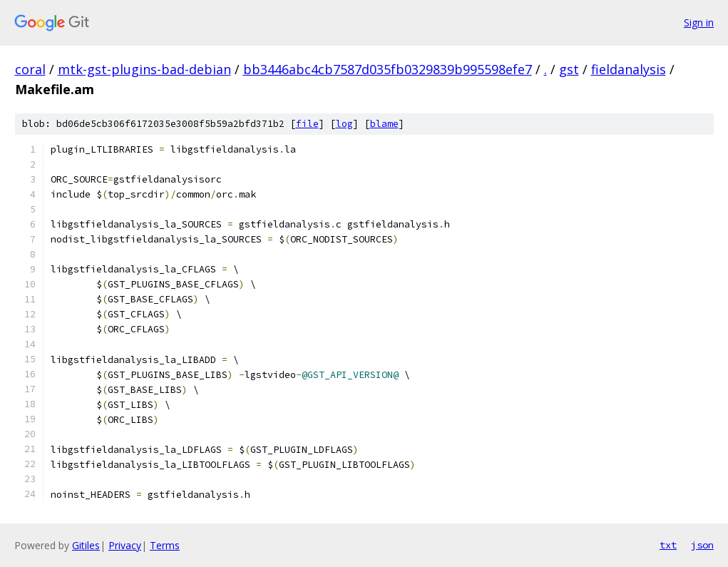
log (344, 124)
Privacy (125, 545)
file (307, 124)
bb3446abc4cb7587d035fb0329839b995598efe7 (388, 69)
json (702, 545)
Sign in (699, 22)
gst (569, 69)
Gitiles (86, 545)
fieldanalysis (629, 69)
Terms (165, 545)
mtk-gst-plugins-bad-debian (144, 69)
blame (384, 124)
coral (30, 69)
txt (668, 545)
